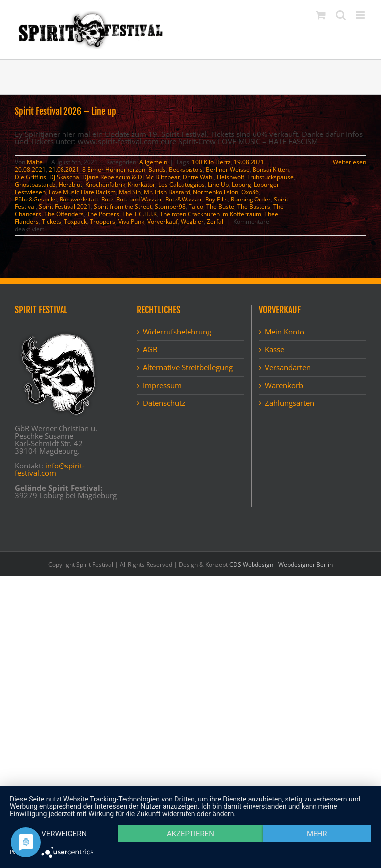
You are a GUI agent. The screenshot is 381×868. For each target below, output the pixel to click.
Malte (35, 162)
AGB (150, 350)
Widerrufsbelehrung (177, 332)
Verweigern (64, 834)
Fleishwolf (230, 177)
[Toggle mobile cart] (321, 15)
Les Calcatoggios (182, 184)
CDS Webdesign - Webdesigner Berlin (281, 565)
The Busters (254, 207)
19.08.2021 (249, 162)
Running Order (251, 199)
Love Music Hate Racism (82, 192)
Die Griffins (31, 177)
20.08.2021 (30, 169)
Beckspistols (186, 169)
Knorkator (142, 184)
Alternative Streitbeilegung (188, 367)
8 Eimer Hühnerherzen (114, 169)
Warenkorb (284, 385)
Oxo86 (250, 192)
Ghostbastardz (35, 184)
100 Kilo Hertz (211, 162)
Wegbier (192, 222)
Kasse (275, 350)
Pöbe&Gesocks (36, 199)
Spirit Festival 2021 (65, 207)
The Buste (220, 207)
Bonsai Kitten (271, 169)
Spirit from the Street (123, 207)
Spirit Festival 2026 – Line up (65, 111)
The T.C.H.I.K (139, 214)
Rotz (107, 199)
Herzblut (70, 184)
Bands (157, 169)
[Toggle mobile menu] (361, 15)
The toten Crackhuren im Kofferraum (211, 214)
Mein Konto (285, 332)
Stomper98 (170, 207)
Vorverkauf (162, 222)
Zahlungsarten (289, 403)
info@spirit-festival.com (50, 469)
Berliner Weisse (228, 169)
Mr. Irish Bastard (167, 192)
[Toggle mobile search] (341, 15)
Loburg (241, 184)
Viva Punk (131, 222)
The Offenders (64, 214)
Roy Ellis (217, 199)
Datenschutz (164, 403)
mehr (317, 834)
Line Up (218, 184)
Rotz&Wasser (184, 199)
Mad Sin (130, 192)
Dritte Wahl (198, 177)
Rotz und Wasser (139, 199)
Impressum (162, 385)
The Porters (103, 214)
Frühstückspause (270, 177)
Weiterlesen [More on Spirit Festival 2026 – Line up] (349, 162)
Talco (196, 207)
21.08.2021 (64, 169)
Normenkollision (216, 192)
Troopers (102, 222)
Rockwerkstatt (79, 199)
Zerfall (216, 222)
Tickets (51, 222)
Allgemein (153, 162)
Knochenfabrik (105, 184)
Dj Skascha (64, 177)
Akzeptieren (190, 834)
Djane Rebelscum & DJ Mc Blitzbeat (131, 177)
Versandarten (288, 367)
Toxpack (75, 222)
